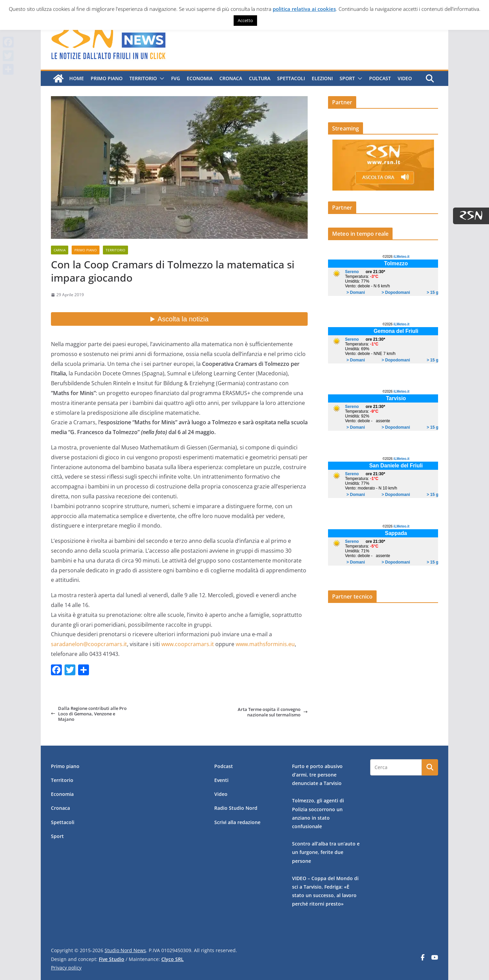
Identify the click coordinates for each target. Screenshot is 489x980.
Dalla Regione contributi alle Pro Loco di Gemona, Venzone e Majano (89, 714)
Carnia (60, 250)
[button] (161, 78)
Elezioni (322, 78)
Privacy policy (66, 968)
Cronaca (231, 78)
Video (405, 78)
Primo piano (107, 78)
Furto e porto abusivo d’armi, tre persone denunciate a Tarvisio (317, 775)
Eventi (221, 780)
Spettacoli (291, 78)
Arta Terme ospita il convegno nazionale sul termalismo (273, 712)
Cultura (260, 78)
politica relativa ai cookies (304, 9)
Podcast (380, 78)
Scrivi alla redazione (237, 822)
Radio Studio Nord (236, 808)
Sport (347, 78)
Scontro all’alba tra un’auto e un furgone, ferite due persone (326, 852)
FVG (176, 78)
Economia (200, 78)
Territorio (143, 78)
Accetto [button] (245, 20)
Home (77, 78)
